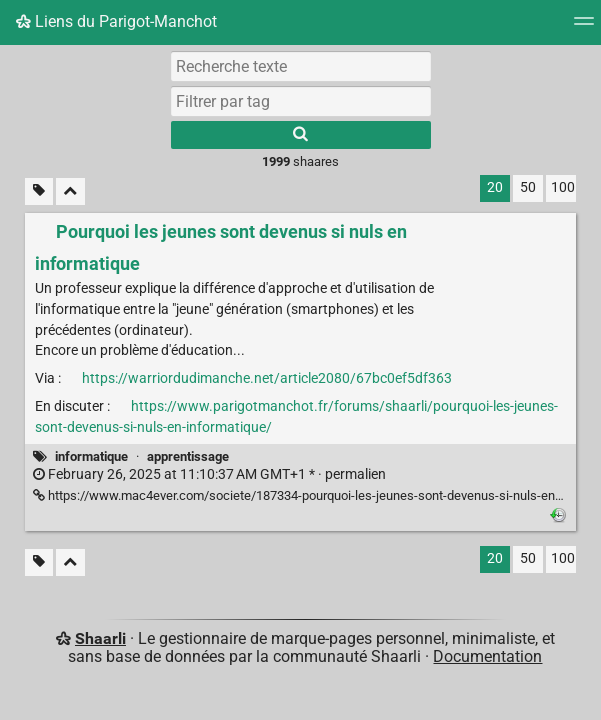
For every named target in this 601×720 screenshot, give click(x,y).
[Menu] (584, 27)
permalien (209, 474)
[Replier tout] (70, 191)
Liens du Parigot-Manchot (116, 21)
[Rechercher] (301, 135)
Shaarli (100, 638)
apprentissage (188, 456)
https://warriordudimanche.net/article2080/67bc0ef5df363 (267, 378)
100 (563, 187)
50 (528, 187)
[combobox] (301, 101)
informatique (91, 456)
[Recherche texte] (301, 66)
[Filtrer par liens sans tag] (39, 191)
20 (495, 187)
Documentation (487, 656)
